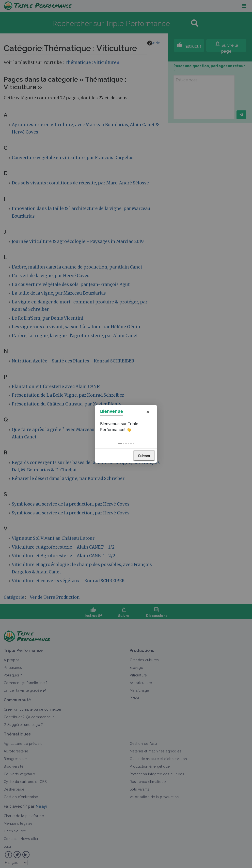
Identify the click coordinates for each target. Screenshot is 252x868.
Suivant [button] (144, 456)
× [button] (148, 412)
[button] (120, 444)
